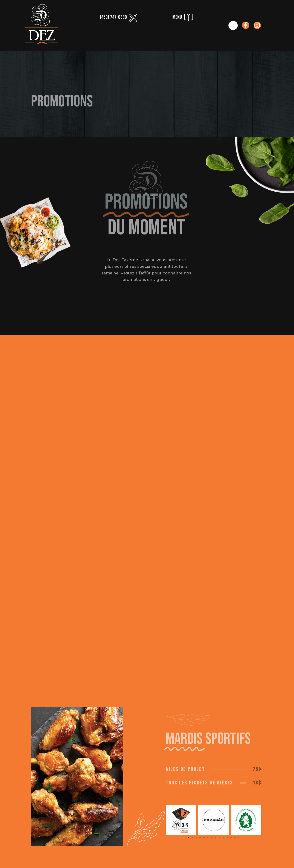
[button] (188, 832)
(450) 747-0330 (113, 17)
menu (177, 17)
